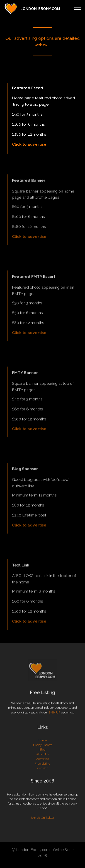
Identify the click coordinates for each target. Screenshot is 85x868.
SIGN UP (55, 719)
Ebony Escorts (43, 761)
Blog (42, 766)
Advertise (43, 775)
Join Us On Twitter (42, 836)
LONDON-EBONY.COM (40, 9)
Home (43, 757)
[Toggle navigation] (78, 7)
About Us (42, 771)
